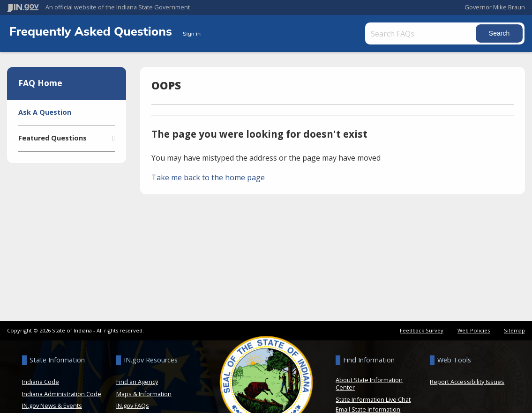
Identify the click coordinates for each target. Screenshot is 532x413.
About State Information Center (369, 383)
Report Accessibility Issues (467, 382)
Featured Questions (52, 138)
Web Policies (474, 330)
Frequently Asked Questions (92, 31)
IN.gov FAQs (133, 406)
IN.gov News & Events (52, 406)
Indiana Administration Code (62, 394)
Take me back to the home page (208, 177)
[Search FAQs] (422, 33)
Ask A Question (45, 112)
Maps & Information (144, 394)
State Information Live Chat (373, 399)
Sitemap (514, 330)
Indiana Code (41, 382)
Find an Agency (137, 382)
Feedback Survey (422, 330)
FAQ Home (40, 83)
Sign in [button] (192, 33)
